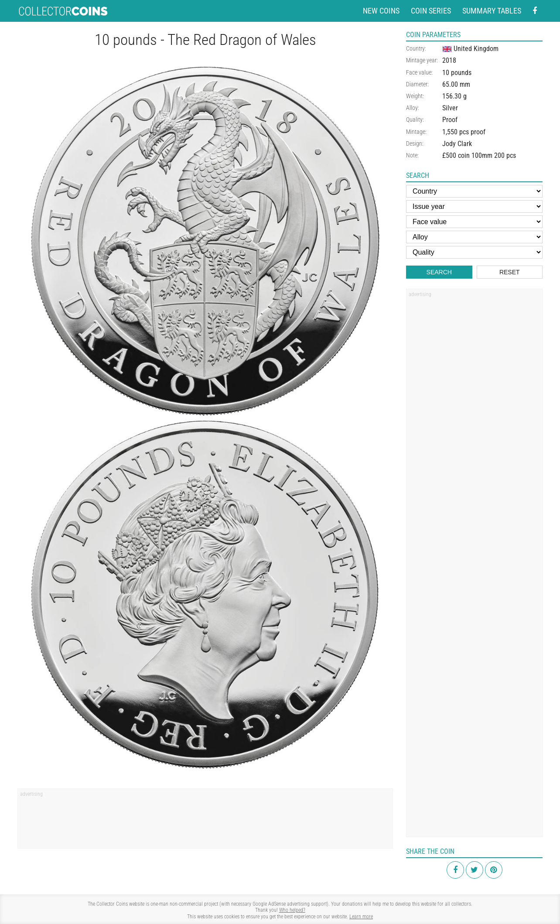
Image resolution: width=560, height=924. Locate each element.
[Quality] (474, 252)
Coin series (431, 11)
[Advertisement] (205, 822)
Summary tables (492, 11)
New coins (381, 11)
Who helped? (292, 910)
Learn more (361, 917)
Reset (510, 272)
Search (439, 272)
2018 (449, 60)
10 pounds (457, 73)
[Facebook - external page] (535, 11)
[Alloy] (474, 237)
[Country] (474, 191)
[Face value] (474, 222)
